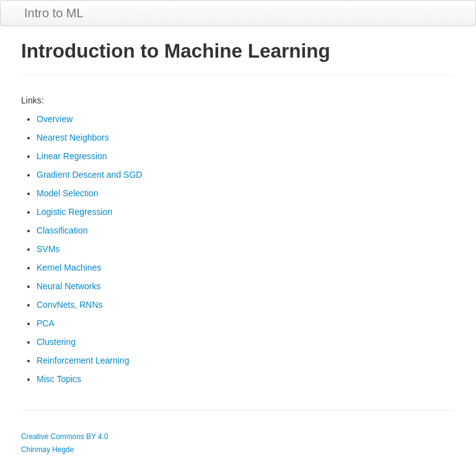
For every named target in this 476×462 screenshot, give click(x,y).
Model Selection (68, 193)
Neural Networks (68, 286)
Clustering (56, 342)
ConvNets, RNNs (70, 305)
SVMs (48, 249)
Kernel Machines (69, 268)
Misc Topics (59, 379)
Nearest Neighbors (73, 137)
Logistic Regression (74, 212)
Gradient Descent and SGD (89, 175)
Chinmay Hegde (47, 450)
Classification (62, 230)
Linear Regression (72, 156)
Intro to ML (54, 13)
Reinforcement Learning (83, 360)
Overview (55, 119)
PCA (46, 323)
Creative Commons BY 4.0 (65, 437)
